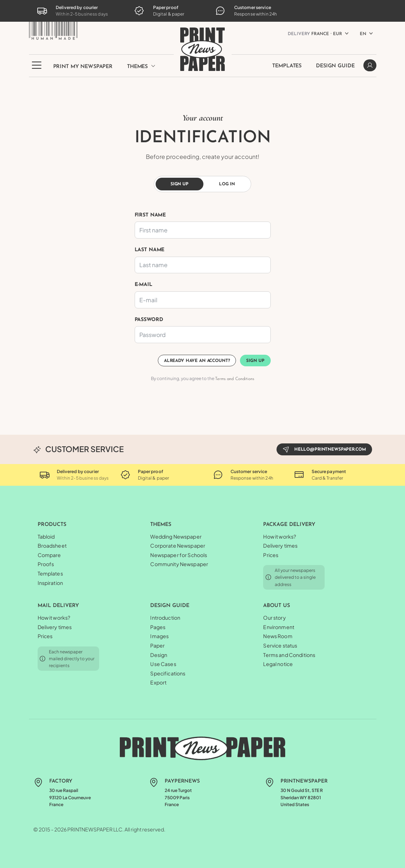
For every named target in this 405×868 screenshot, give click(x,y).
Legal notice (278, 664)
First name (150, 215)
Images (159, 636)
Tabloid (46, 536)
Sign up (180, 184)
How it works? (280, 536)
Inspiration (50, 583)
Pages (158, 627)
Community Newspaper (179, 564)
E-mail (144, 285)
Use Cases (163, 664)
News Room (278, 636)
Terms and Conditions (234, 379)
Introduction (165, 618)
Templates (287, 66)
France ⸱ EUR (315, 34)
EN (363, 34)
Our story (274, 618)
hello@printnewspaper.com (324, 449)
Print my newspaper (83, 67)
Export (158, 682)
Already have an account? (197, 361)
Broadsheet (52, 545)
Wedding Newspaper (176, 536)
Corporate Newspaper (178, 545)
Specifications (168, 673)
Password (149, 320)
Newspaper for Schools (179, 555)
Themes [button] (141, 66)
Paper (157, 645)
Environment (279, 627)
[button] (37, 69)
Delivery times (280, 545)
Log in (227, 184)
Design (159, 655)
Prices (271, 555)
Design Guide (335, 66)
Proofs (46, 564)
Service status (280, 645)
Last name (150, 250)
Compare (49, 555)
